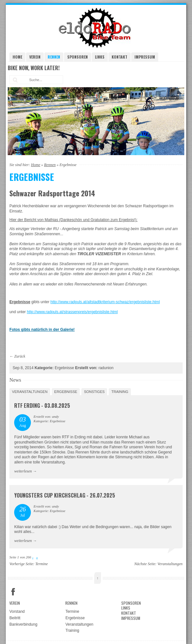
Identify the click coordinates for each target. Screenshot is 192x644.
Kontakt (119, 57)
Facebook (13, 592)
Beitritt (15, 618)
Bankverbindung (23, 624)
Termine (42, 564)
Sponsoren (78, 57)
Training (120, 392)
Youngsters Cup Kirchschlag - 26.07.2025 (65, 495)
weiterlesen (23, 471)
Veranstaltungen (30, 392)
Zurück (20, 356)
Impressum (145, 57)
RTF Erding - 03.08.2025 (42, 406)
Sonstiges (94, 392)
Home (17, 57)
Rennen (54, 57)
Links (100, 57)
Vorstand (17, 611)
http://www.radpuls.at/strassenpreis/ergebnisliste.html (72, 312)
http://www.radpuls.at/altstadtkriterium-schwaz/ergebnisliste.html (105, 302)
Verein (35, 57)
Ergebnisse (66, 392)
